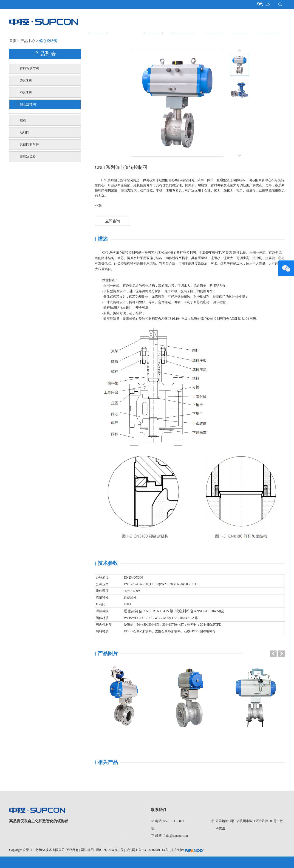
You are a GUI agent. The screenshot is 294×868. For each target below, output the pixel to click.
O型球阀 (26, 81)
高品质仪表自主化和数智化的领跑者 (39, 821)
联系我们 (268, 21)
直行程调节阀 (29, 69)
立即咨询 (113, 221)
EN (268, 4)
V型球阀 (26, 92)
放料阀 (25, 132)
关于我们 (98, 21)
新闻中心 (241, 21)
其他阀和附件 (29, 144)
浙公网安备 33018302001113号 (147, 850)
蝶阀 (23, 120)
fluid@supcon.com (176, 836)
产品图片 (108, 653)
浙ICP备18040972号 (110, 850)
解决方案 (153, 21)
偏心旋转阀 (48, 41)
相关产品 (108, 762)
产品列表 (45, 54)
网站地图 (87, 850)
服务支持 (213, 21)
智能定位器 (183, 21)
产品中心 (126, 21)
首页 (13, 41)
